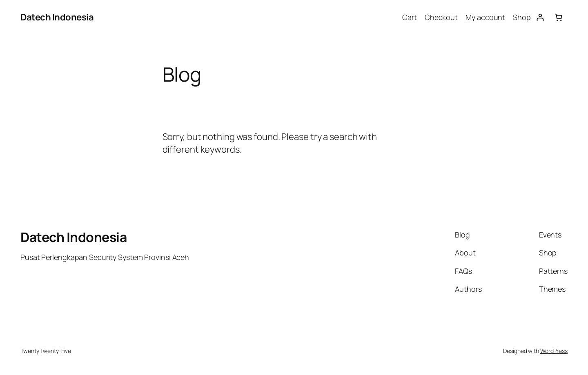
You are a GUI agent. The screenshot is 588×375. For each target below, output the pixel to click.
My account (485, 17)
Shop (522, 17)
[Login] (540, 17)
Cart (410, 17)
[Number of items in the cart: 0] (558, 17)
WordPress (554, 351)
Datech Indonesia (57, 17)
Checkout (441, 17)
